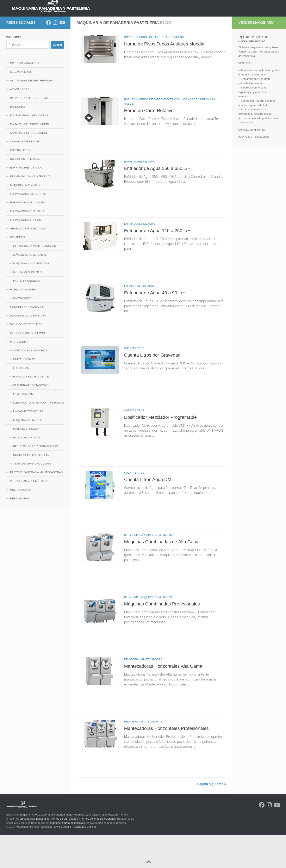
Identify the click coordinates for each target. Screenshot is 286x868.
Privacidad (78, 860)
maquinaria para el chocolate (67, 856)
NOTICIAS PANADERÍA (25, 96)
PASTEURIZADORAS (27, 314)
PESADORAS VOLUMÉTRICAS (30, 514)
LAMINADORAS (23, 427)
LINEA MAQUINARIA (156, 44)
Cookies (92, 860)
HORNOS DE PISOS (149, 70)
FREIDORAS (21, 401)
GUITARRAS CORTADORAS (31, 418)
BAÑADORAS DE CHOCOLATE (30, 131)
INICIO (14, 44)
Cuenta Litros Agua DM (149, 512)
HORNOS (130, 70)
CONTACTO (247, 44)
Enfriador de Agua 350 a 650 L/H (160, 201)
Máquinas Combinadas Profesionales (165, 637)
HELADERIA (131, 568)
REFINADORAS (20, 531)
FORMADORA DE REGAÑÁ (27, 244)
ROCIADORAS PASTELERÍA (31, 488)
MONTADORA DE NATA (28, 305)
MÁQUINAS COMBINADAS (156, 568)
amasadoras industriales (35, 852)
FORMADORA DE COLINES (28, 235)
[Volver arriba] (149, 863)
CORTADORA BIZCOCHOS (30, 383)
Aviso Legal (62, 860)
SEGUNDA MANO (21, 105)
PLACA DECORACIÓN (27, 470)
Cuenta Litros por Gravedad (154, 388)
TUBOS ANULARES (175, 70)
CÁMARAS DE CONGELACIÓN (30, 157)
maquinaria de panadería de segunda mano (46, 847)
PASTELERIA (18, 375)
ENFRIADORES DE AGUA (139, 195)
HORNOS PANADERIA (58, 44)
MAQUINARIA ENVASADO (27, 340)
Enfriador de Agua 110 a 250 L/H (160, 263)
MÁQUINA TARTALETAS (28, 453)
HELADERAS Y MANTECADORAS (35, 279)
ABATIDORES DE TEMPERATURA (32, 113)
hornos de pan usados (64, 852)
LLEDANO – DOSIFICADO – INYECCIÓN (39, 435)
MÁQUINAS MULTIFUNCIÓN (31, 296)
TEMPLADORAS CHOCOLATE (32, 496)
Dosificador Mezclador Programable (163, 450)
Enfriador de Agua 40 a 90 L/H (157, 326)
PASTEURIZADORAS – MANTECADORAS (36, 505)
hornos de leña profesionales (98, 852)
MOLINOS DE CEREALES (26, 357)
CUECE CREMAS (24, 392)
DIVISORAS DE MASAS (25, 192)
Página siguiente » (212, 817)
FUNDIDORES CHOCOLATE (31, 409)
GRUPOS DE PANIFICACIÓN (28, 261)
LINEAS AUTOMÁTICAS (28, 444)
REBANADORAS (21, 522)
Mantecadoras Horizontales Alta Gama (166, 699)
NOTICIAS (31, 44)
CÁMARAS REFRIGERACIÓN (29, 166)
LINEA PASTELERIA (189, 44)
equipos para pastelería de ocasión (96, 847)
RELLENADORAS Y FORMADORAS (36, 479)
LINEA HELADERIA (220, 44)
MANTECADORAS (151, 692)
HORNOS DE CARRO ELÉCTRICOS (159, 132)
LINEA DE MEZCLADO (94, 44)
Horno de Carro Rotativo (151, 143)
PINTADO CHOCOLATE (28, 462)
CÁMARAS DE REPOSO (25, 174)
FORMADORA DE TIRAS (26, 253)
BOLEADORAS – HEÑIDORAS (29, 148)
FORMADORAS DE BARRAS (28, 227)
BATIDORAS (18, 140)
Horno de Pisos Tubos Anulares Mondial (168, 77)
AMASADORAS (20, 122)
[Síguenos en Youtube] (62, 55)
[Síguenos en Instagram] (55, 55)
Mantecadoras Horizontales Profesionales (169, 761)
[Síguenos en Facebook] (49, 55)
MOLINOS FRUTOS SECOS (27, 366)
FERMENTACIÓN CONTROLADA (31, 209)
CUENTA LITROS (134, 381)
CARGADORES (23, 331)
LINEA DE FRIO (126, 44)
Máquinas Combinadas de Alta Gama (165, 574)
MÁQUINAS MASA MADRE (27, 218)
